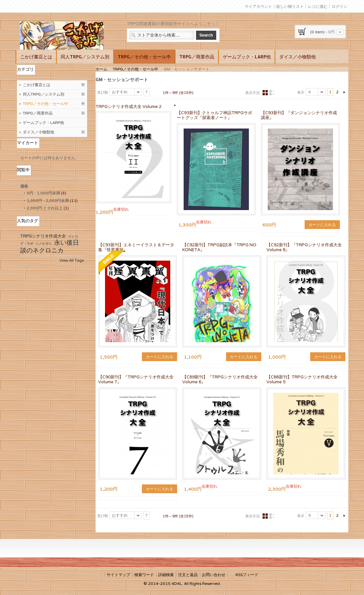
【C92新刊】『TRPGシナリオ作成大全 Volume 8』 (304, 247)
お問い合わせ (214, 575)
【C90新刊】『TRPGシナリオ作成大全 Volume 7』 (136, 379)
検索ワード (144, 575)
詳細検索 (166, 575)
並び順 (103, 92)
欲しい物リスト (290, 6)
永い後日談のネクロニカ (50, 246)
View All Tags (72, 260)
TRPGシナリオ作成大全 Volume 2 (129, 107)
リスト (272, 93)
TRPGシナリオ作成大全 (43, 236)
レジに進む (318, 6)
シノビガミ (44, 244)
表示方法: (253, 93)
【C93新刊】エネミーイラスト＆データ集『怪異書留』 (136, 247)
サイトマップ (118, 575)
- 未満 (43, 193)
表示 (301, 92)
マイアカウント (258, 6)
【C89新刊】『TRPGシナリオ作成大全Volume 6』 (220, 379)
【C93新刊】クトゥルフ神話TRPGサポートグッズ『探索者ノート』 (214, 115)
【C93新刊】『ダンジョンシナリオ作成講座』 (299, 115)
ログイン (340, 6)
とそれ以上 (45, 208)
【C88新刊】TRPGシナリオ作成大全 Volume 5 (302, 379)
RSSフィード (247, 575)
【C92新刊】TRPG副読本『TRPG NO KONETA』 (219, 247)
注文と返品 (188, 575)
